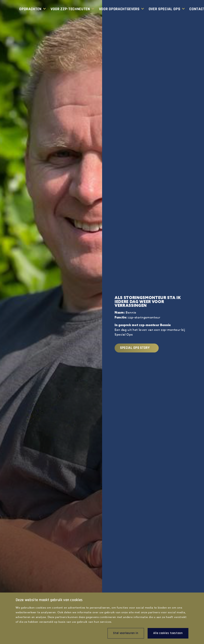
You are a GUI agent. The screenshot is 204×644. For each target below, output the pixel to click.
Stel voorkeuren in (126, 633)
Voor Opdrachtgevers (119, 9)
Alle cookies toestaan (168, 633)
